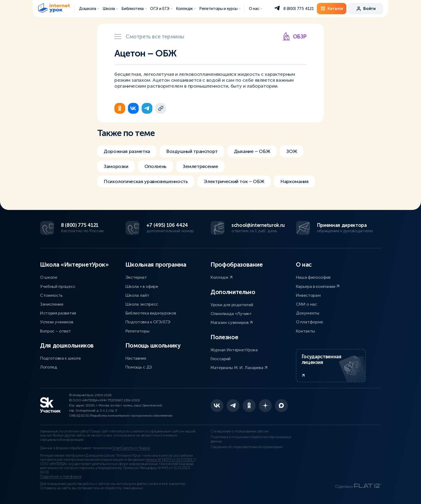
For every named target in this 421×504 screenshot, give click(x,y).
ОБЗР (294, 36)
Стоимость (51, 295)
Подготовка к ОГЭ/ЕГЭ (148, 322)
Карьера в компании (318, 286)
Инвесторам (308, 295)
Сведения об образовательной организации (246, 447)
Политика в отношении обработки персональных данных (251, 439)
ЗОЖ (292, 151)
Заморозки (116, 166)
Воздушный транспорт (192, 151)
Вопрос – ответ (55, 331)
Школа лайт (137, 295)
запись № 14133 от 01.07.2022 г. (171, 460)
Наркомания (294, 181)
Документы (308, 313)
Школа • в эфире (142, 286)
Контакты (305, 331)
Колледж (222, 277)
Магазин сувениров (232, 322)
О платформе (309, 322)
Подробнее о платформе (61, 477)
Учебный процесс (58, 286)
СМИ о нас (306, 304)
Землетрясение (200, 166)
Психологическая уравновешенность (146, 181)
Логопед (49, 367)
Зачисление (52, 304)
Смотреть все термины (149, 37)
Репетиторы (137, 331)
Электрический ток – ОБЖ (234, 181)
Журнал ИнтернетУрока (234, 350)
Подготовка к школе (60, 358)
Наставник (136, 358)
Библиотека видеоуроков (151, 313)
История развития (58, 313)
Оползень (155, 166)
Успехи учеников (57, 322)
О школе (49, 277)
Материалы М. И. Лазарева (239, 368)
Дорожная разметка (127, 151)
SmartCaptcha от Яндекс (131, 448)
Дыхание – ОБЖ (252, 151)
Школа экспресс (142, 304)
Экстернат (136, 277)
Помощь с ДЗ (139, 367)
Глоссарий (221, 359)
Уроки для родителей (232, 305)
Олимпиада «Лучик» (231, 314)
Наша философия (313, 277)
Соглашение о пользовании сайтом (240, 431)
